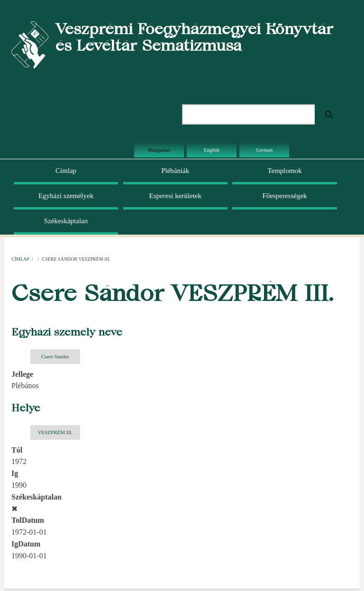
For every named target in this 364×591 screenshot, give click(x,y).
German (264, 150)
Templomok (284, 171)
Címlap (66, 171)
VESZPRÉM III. (55, 432)
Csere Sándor (55, 356)
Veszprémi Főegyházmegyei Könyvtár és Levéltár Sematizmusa (194, 37)
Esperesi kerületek (175, 196)
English (212, 150)
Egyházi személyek (66, 196)
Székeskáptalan (66, 221)
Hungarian (159, 150)
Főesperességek (284, 196)
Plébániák (175, 171)
